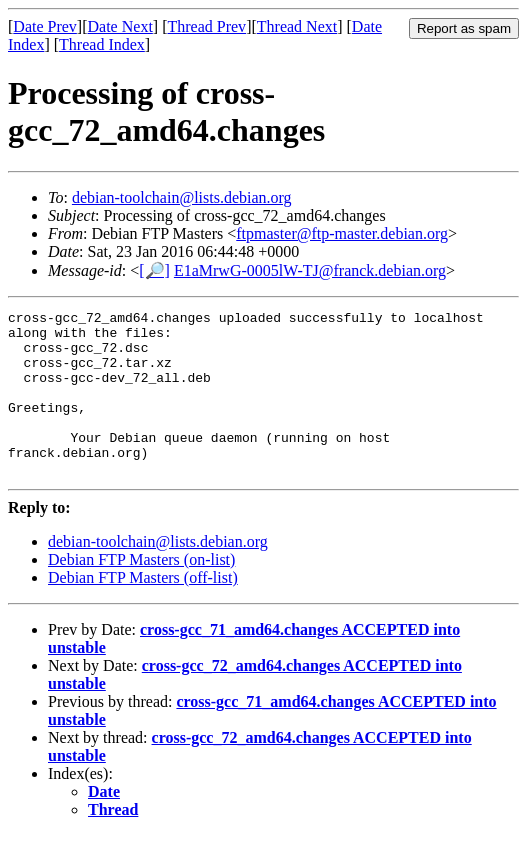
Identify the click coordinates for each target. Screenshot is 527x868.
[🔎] (154, 270)
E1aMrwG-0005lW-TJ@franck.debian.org (310, 270)
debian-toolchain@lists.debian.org (182, 197)
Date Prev (45, 26)
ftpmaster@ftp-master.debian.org (342, 233)
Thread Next (297, 26)
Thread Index (102, 44)
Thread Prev (206, 26)
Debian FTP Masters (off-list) (143, 610)
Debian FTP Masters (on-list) (141, 592)
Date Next (120, 26)
